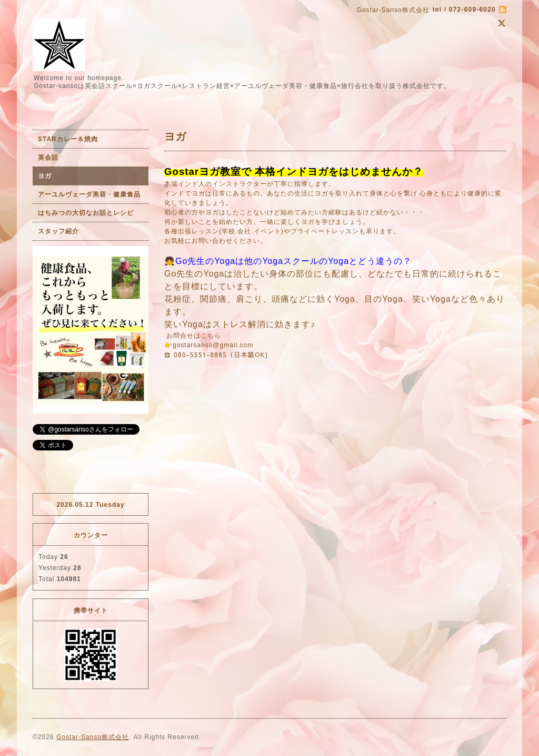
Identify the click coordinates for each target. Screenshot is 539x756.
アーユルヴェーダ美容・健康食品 (89, 194)
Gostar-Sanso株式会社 (93, 737)
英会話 (48, 158)
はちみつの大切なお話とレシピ (86, 213)
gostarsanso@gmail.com (213, 345)
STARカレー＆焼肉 (68, 139)
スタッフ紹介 (58, 231)
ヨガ (45, 176)
